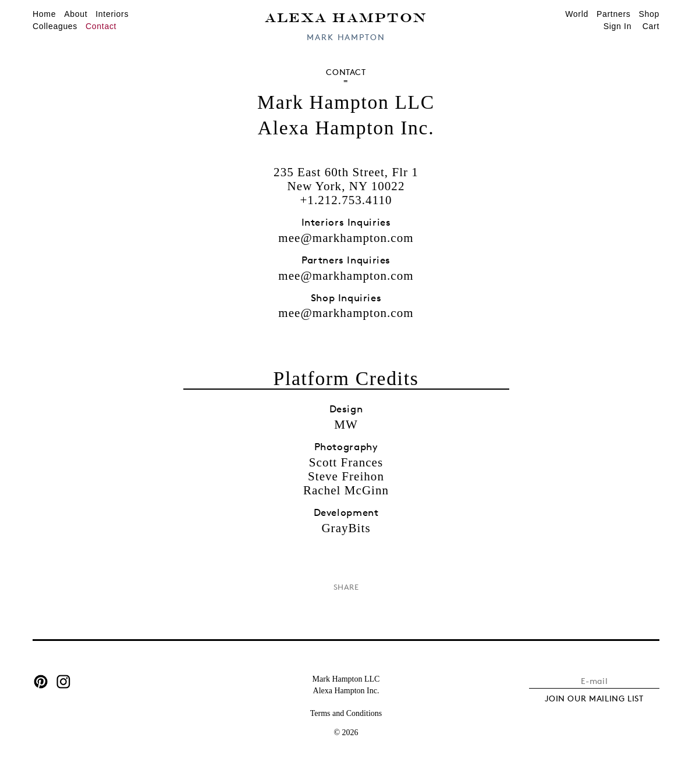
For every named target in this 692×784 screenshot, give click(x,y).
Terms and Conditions (346, 713)
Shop (650, 14)
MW (346, 425)
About (76, 14)
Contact (101, 26)
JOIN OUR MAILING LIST (594, 698)
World (577, 14)
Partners (614, 14)
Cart (651, 26)
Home (44, 14)
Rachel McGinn (346, 490)
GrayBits (346, 528)
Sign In (618, 26)
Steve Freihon (346, 476)
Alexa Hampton (346, 17)
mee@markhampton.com (346, 238)
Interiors (112, 14)
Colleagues (55, 26)
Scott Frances (346, 462)
